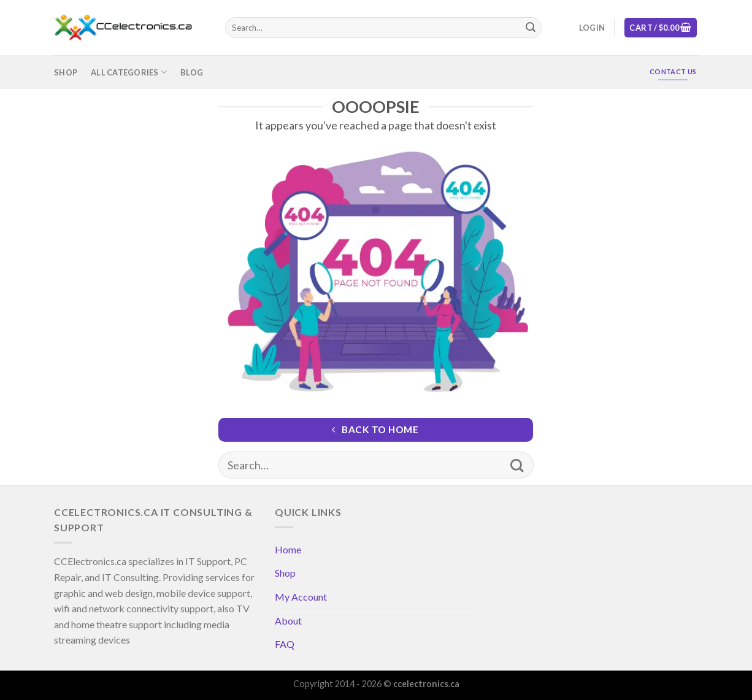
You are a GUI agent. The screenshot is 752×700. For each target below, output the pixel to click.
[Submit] (531, 28)
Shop (66, 72)
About (288, 621)
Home (288, 549)
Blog (192, 72)
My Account (301, 597)
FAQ (285, 644)
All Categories (129, 72)
